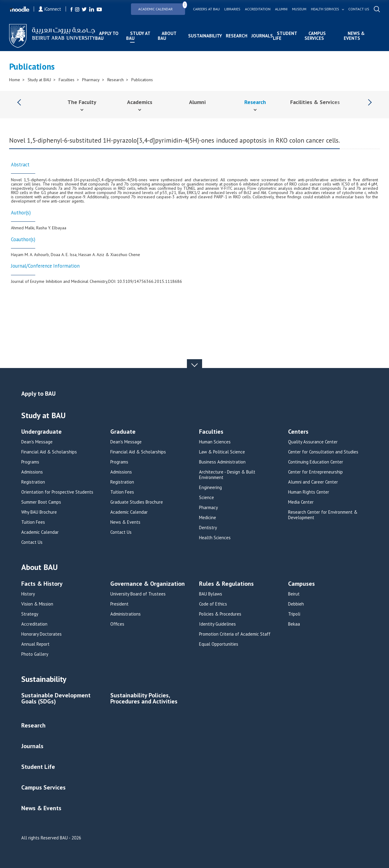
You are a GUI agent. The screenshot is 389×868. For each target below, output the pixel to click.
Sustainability (205, 36)
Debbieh (296, 604)
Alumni (281, 9)
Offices (117, 624)
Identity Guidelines (217, 624)
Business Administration (222, 462)
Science (207, 498)
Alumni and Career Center (313, 482)
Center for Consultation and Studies (323, 452)
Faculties (67, 80)
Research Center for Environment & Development (323, 515)
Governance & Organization (148, 584)
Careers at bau (206, 9)
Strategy (30, 614)
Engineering (210, 488)
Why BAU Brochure (39, 512)
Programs (30, 462)
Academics (140, 102)
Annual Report (35, 644)
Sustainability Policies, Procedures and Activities (144, 699)
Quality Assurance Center (313, 442)
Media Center (301, 502)
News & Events (354, 36)
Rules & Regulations (226, 584)
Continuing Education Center (316, 462)
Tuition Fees (33, 522)
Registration (33, 482)
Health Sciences (215, 538)
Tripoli (294, 614)
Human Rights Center (309, 492)
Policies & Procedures (220, 614)
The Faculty (82, 102)
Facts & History (42, 584)
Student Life (285, 36)
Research (237, 36)
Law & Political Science (222, 452)
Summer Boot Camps (41, 502)
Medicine (208, 518)
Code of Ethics (213, 604)
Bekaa (294, 624)
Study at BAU (138, 36)
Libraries (232, 9)
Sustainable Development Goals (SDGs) (56, 699)
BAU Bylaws (211, 594)
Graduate (123, 432)
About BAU (167, 36)
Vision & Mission (37, 604)
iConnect (50, 9)
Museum (299, 9)
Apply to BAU (107, 36)
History (28, 594)
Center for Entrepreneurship (315, 472)
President (119, 604)
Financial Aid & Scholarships (49, 452)
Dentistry (208, 528)
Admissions (32, 472)
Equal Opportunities (219, 644)
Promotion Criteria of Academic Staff (235, 634)
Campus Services (315, 36)
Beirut (294, 594)
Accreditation (258, 9)
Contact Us (32, 542)
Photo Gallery (35, 654)
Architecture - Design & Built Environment (227, 475)
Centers (298, 432)
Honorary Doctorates (41, 634)
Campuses (301, 584)
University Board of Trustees (138, 594)
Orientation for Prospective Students (57, 492)
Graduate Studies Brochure (137, 502)
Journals (262, 36)
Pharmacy (91, 80)
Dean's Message (37, 442)
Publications (142, 80)
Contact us (359, 9)
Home (15, 80)
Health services (325, 9)
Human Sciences (215, 442)
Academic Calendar (162, 7)
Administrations (126, 614)
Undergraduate (41, 432)
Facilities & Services (315, 102)
